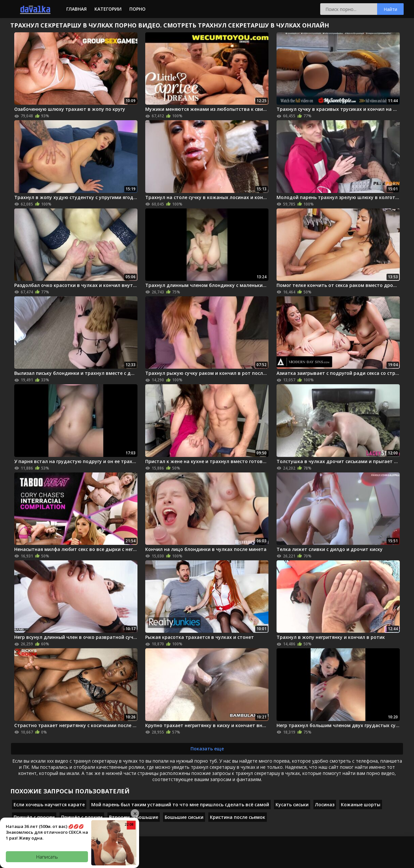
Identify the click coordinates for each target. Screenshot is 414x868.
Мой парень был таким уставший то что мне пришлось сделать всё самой (180, 804)
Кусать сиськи (292, 804)
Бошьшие (147, 817)
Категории (108, 9)
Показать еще (207, 749)
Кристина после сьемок (238, 817)
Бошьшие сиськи (184, 817)
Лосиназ (325, 804)
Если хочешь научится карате (49, 804)
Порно (137, 9)
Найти (390, 9)
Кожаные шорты (361, 804)
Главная (76, 9)
